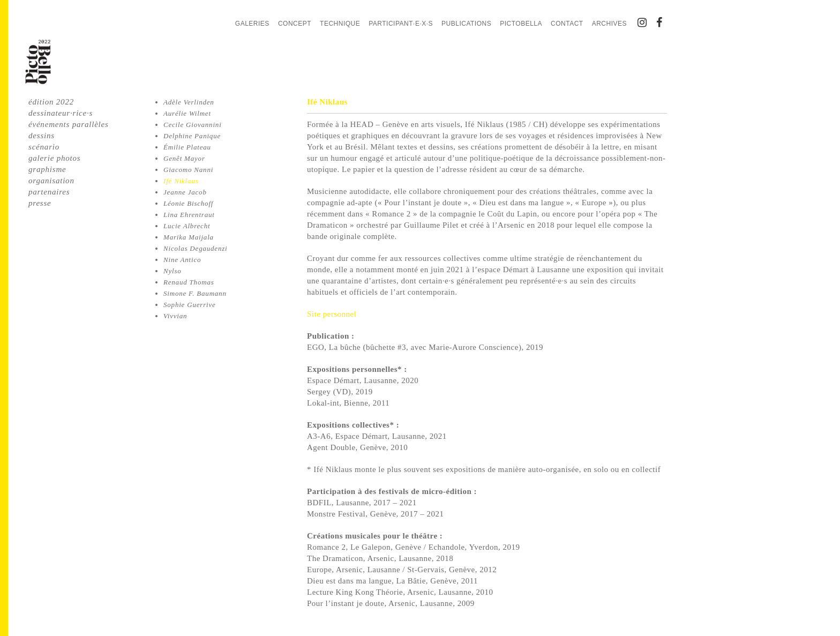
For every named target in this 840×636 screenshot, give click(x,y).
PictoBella (521, 24)
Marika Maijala (189, 237)
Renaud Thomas (189, 282)
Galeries (252, 24)
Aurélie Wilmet (187, 113)
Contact (567, 24)
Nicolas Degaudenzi (195, 248)
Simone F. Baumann (195, 293)
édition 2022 (51, 102)
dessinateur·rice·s (61, 113)
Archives (609, 24)
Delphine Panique (192, 136)
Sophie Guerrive (190, 305)
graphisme (47, 169)
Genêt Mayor (184, 158)
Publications (466, 24)
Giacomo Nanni (188, 170)
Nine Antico (182, 260)
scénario (44, 147)
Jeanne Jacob (185, 192)
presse (40, 203)
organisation (51, 181)
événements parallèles (69, 124)
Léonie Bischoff (188, 203)
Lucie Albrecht (187, 226)
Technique (340, 24)
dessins (42, 136)
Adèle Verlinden (189, 102)
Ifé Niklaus (181, 181)
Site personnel (332, 314)
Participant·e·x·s (401, 24)
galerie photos (54, 158)
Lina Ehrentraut (189, 215)
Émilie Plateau (187, 147)
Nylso (172, 271)
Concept (295, 24)
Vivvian (175, 316)
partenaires (49, 192)
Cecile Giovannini (193, 125)
